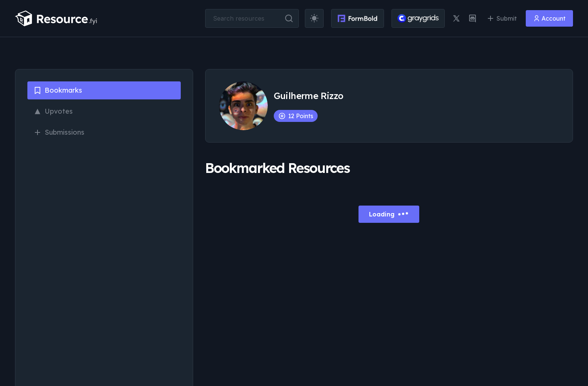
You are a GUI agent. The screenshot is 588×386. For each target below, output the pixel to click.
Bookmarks (58, 90)
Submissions (59, 132)
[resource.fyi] (56, 18)
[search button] (289, 18)
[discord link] (472, 18)
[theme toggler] (314, 18)
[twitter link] (456, 18)
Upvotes (53, 111)
